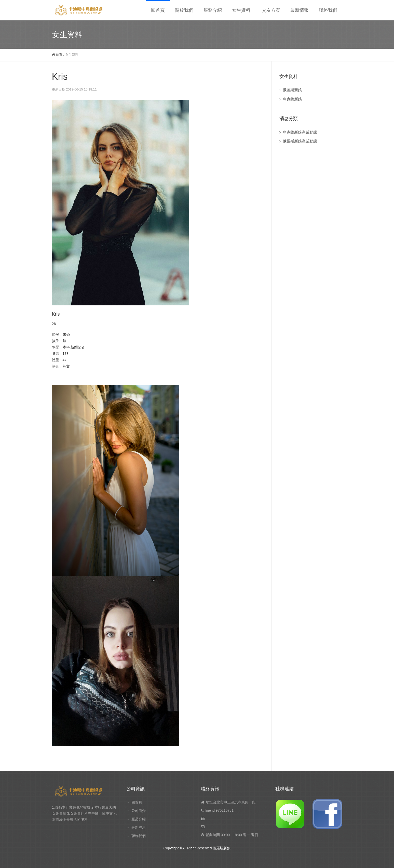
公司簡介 (139, 811)
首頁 (57, 55)
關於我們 (184, 10)
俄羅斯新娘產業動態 (300, 141)
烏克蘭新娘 (292, 99)
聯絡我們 (328, 10)
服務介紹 (213, 10)
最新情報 (300, 10)
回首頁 (158, 10)
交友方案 (271, 10)
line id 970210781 (219, 810)
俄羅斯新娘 (292, 90)
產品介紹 (139, 819)
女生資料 (241, 10)
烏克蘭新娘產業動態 (300, 132)
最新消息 (139, 827)
